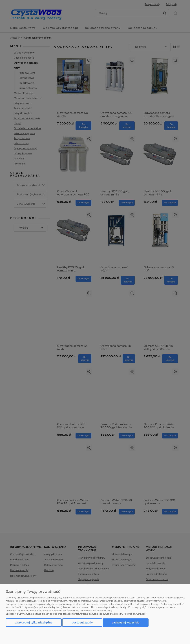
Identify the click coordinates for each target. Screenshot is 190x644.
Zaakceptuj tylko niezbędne (34, 622)
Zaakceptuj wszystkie (126, 622)
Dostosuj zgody (82, 622)
